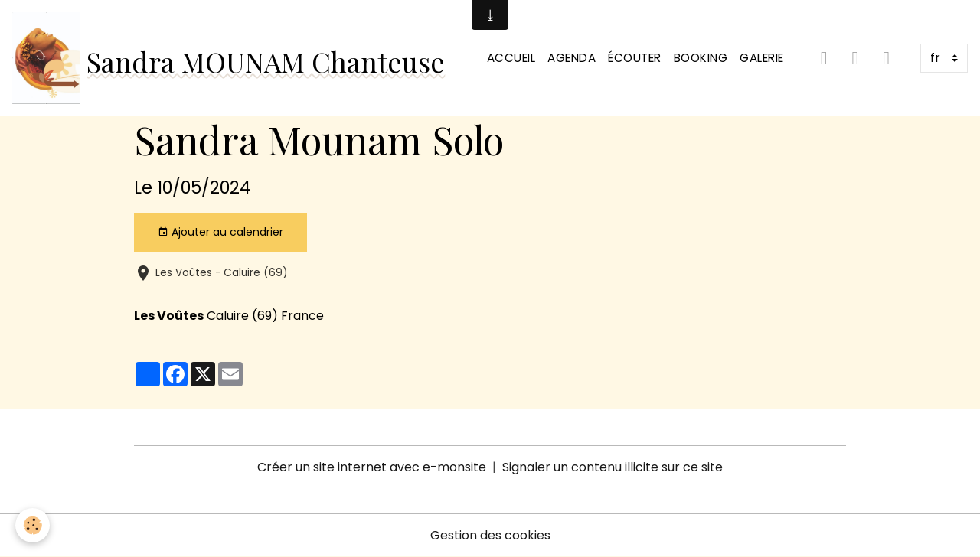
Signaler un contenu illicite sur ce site (612, 467)
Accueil (511, 58)
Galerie (762, 58)
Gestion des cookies (490, 535)
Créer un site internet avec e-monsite (372, 467)
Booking (701, 58)
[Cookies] (33, 525)
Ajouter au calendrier (220, 232)
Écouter (635, 58)
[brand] (229, 58)
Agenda (572, 58)
